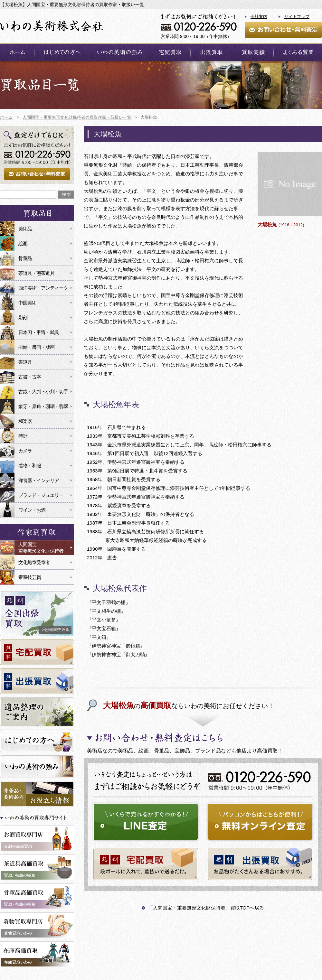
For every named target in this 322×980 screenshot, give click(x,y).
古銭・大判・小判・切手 (43, 392)
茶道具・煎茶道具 (36, 273)
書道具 (25, 362)
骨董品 (25, 258)
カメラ (25, 451)
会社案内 (259, 17)
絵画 (23, 243)
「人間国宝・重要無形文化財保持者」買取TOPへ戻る (206, 908)
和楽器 (25, 421)
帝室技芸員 (30, 577)
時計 (23, 436)
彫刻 (23, 317)
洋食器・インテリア (39, 480)
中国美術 (27, 303)
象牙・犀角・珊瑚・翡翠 (43, 406)
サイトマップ (297, 17)
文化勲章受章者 (34, 562)
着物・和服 (30, 466)
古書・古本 (30, 377)
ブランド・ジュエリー (41, 495)
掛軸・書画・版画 (36, 347)
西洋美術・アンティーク (43, 288)
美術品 (25, 229)
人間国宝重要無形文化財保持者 (41, 548)
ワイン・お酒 (32, 510)
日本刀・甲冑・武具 (39, 332)
